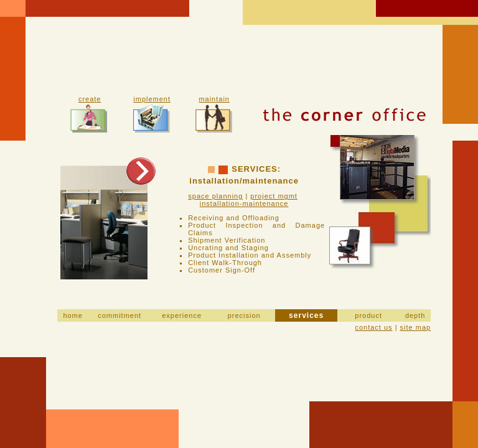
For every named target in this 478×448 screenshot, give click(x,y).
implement (152, 99)
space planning (215, 196)
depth (415, 315)
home (73, 315)
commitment (119, 315)
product (368, 315)
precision (244, 315)
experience (182, 315)
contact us (373, 327)
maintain (214, 99)
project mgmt (274, 196)
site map (416, 327)
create (90, 99)
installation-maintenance (244, 203)
